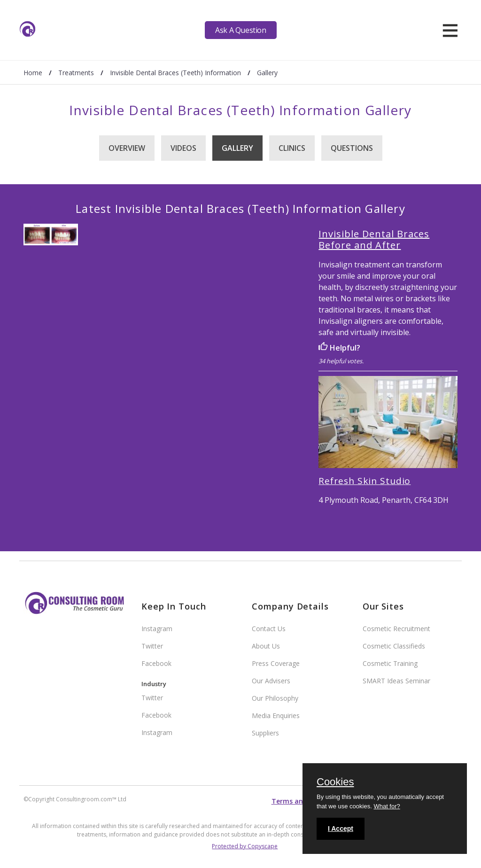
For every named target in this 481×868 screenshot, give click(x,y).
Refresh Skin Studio (365, 481)
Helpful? (339, 348)
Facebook (156, 663)
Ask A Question (240, 30)
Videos (183, 148)
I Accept (341, 829)
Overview (127, 148)
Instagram (157, 629)
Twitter (152, 646)
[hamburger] (450, 30)
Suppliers (265, 733)
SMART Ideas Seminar (396, 681)
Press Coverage (276, 663)
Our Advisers (271, 681)
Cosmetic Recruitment (396, 629)
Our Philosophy (275, 698)
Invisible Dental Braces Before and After (374, 239)
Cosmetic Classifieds (394, 646)
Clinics (292, 148)
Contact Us (269, 629)
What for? (387, 806)
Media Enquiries (276, 716)
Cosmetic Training (390, 663)
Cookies (335, 782)
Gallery (237, 148)
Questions (352, 148)
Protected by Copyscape (245, 846)
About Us (266, 646)
